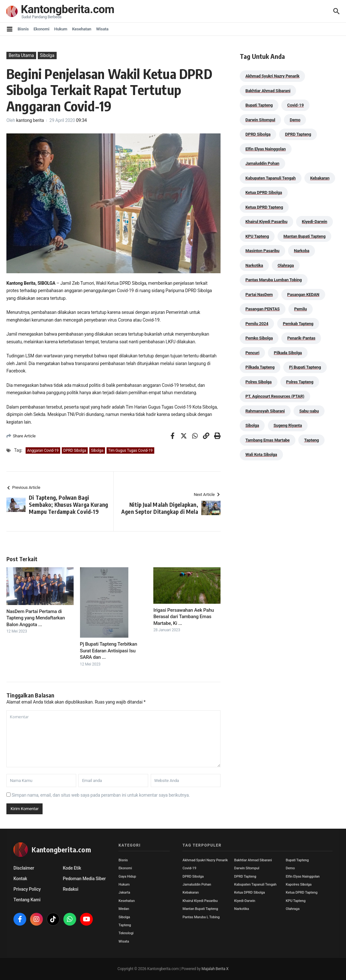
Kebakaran (191, 892)
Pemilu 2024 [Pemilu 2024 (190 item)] (257, 324)
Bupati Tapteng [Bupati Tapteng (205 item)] (259, 105)
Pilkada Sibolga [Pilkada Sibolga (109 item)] (288, 353)
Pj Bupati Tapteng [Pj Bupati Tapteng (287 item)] (305, 367)
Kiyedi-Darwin (245, 901)
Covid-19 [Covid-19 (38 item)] (295, 105)
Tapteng (125, 925)
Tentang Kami (27, 900)
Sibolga (47, 55)
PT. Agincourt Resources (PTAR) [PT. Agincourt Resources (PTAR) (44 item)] (275, 396)
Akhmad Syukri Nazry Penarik (205, 860)
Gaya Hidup (127, 876)
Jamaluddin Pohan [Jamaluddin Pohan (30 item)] (262, 163)
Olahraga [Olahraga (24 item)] (286, 265)
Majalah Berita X (215, 969)
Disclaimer (24, 868)
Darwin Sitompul (247, 868)
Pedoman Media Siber (84, 879)
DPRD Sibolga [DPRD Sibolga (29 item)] (258, 134)
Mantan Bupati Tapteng (200, 909)
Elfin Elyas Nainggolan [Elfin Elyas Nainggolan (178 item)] (266, 149)
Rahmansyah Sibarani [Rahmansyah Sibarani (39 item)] (265, 411)
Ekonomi (42, 29)
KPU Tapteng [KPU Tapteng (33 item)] (257, 236)
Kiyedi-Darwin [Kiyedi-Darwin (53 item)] (314, 222)
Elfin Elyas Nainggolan (303, 876)
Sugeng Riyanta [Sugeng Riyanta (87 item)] (288, 425)
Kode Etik (72, 868)
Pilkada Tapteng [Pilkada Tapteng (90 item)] (260, 367)
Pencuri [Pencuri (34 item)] (253, 353)
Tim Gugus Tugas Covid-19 (130, 450)
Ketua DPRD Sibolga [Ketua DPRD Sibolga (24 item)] (264, 192)
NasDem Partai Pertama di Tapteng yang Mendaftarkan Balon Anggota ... (36, 618)
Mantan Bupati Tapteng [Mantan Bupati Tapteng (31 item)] (304, 236)
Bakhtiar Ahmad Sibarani (253, 860)
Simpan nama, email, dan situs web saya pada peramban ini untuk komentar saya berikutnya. (101, 795)
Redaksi (71, 889)
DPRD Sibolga (75, 450)
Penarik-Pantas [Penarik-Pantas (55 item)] (301, 338)
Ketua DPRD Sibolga (250, 892)
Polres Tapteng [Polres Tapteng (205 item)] (300, 382)
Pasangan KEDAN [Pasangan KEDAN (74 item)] (303, 295)
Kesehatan (82, 29)
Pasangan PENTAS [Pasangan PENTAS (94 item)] (263, 309)
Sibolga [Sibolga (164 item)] (252, 425)
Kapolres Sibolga (299, 884)
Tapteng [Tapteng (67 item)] (311, 440)
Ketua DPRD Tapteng (302, 892)
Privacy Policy (27, 889)
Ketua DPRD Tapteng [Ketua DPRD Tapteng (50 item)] (264, 207)
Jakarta (124, 892)
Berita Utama (21, 55)
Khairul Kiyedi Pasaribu (200, 901)
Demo (290, 868)
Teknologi (126, 933)
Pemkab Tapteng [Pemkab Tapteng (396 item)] (298, 324)
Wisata (102, 29)
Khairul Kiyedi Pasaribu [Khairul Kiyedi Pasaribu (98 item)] (266, 222)
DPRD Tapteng (245, 876)
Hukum (61, 29)
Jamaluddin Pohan (197, 884)
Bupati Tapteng (297, 860)
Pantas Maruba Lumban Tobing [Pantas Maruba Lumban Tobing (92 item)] (274, 280)
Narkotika (242, 909)
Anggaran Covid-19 (43, 450)
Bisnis (23, 29)
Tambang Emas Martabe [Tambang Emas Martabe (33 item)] (268, 440)
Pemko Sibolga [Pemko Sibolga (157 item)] (259, 338)
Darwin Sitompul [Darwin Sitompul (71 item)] (260, 120)
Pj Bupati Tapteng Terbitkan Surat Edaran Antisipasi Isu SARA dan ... (109, 651)
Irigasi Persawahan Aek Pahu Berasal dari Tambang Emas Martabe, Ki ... (184, 617)
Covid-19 (189, 868)
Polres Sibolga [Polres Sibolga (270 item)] (259, 382)
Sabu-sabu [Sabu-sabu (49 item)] (309, 411)
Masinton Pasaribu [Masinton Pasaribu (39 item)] (262, 251)
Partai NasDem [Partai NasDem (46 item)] (259, 295)
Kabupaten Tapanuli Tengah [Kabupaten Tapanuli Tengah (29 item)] (271, 178)
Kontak (20, 879)
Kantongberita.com (68, 9)
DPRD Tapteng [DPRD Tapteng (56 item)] (298, 134)
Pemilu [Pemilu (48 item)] (301, 309)
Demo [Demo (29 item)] (295, 120)
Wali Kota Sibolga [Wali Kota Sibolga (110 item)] (261, 454)
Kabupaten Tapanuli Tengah (255, 884)
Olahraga (293, 909)
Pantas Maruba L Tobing (201, 917)
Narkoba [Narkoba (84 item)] (302, 251)
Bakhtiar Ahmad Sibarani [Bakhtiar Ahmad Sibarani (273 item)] (268, 91)
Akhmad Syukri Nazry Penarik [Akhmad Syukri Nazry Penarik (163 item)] (273, 76)
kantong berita (30, 120)
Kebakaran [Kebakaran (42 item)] (320, 178)
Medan (124, 909)
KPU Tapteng (296, 901)
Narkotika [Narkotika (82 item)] (254, 265)
